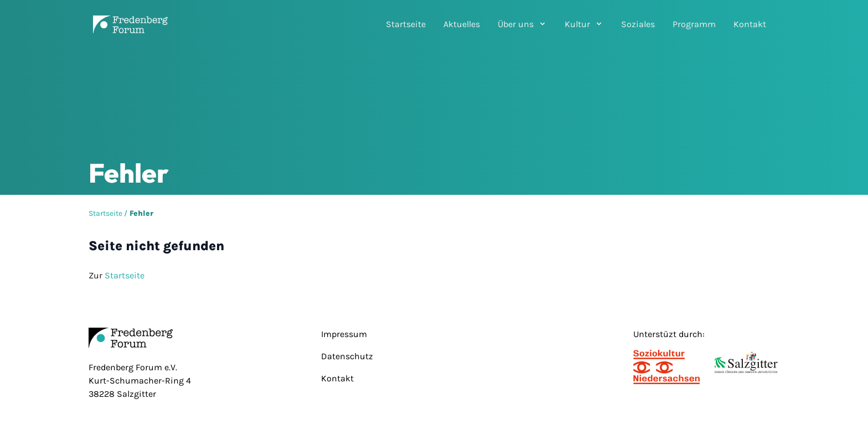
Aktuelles (462, 24)
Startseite (406, 24)
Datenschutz (347, 356)
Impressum (344, 334)
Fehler (141, 213)
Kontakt (750, 24)
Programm (694, 24)
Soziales (638, 24)
